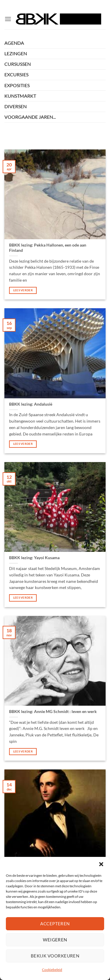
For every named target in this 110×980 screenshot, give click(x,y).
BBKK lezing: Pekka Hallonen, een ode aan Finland (48, 248)
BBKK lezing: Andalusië (31, 404)
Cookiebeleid (52, 970)
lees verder (23, 290)
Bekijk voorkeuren (55, 956)
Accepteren (55, 924)
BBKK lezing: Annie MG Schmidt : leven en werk (53, 712)
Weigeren (55, 940)
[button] (101, 864)
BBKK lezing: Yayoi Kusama (34, 558)
